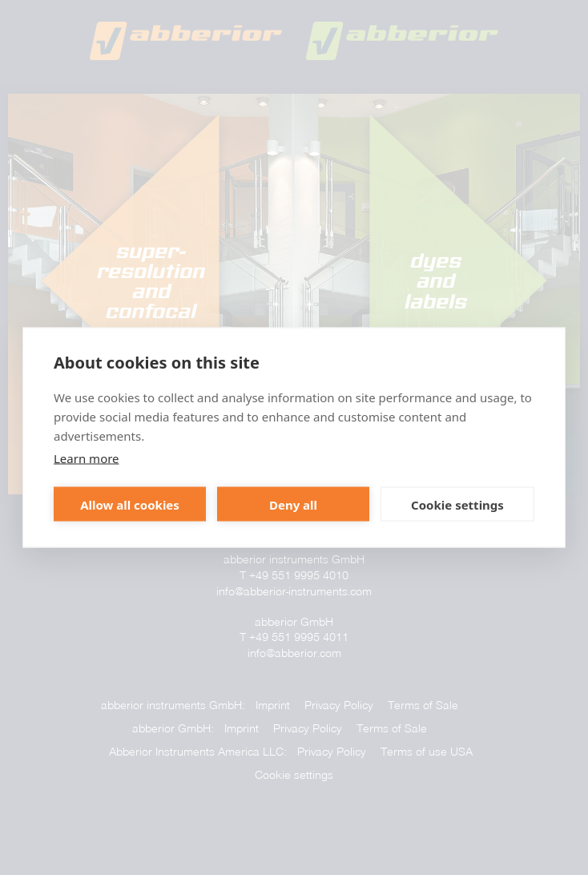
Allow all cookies (130, 504)
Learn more (87, 458)
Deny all (293, 504)
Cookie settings (457, 504)
